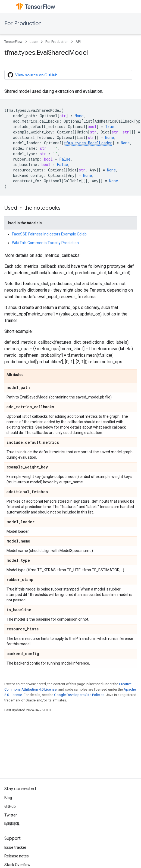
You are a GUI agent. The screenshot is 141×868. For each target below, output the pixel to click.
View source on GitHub (33, 75)
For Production (23, 23)
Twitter (11, 815)
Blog (8, 798)
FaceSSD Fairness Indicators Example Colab (49, 234)
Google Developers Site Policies (79, 695)
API (78, 42)
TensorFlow (13, 42)
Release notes (17, 856)
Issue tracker (15, 847)
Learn (34, 42)
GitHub (10, 806)
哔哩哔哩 (12, 824)
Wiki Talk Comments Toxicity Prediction (45, 243)
